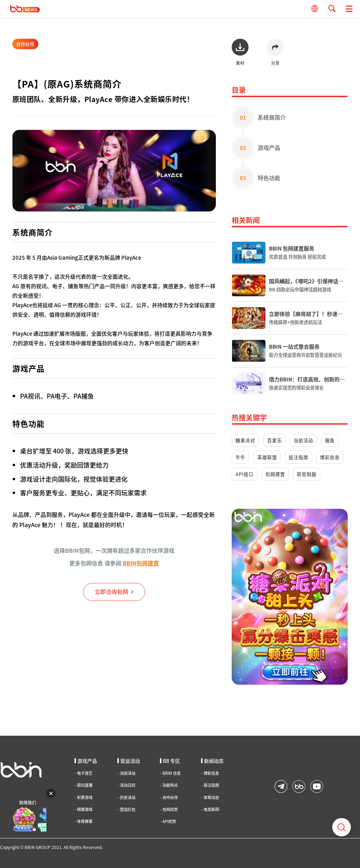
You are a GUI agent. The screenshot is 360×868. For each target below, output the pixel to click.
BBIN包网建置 (141, 563)
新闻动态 (212, 761)
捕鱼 (330, 440)
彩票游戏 (83, 797)
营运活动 (129, 761)
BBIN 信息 (170, 773)
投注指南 (298, 457)
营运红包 (126, 809)
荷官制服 (307, 474)
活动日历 (126, 785)
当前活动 (303, 440)
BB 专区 (170, 761)
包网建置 (275, 474)
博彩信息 (330, 457)
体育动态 (210, 797)
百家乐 (275, 440)
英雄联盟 (267, 457)
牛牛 (240, 457)
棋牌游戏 (83, 809)
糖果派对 (245, 440)
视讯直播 (83, 785)
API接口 (245, 474)
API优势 (168, 821)
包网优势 (169, 809)
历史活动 (126, 797)
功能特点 (169, 785)
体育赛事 (83, 821)
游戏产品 (86, 761)
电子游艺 (83, 773)
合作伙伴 (25, 44)
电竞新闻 (210, 809)
